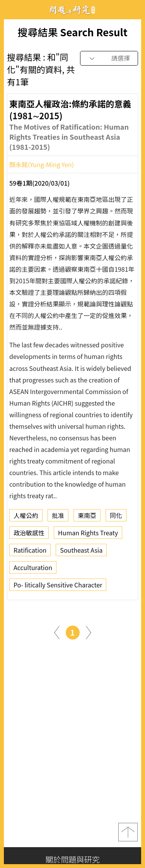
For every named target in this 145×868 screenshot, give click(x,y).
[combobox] (109, 58)
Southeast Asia (81, 552)
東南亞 (87, 518)
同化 (116, 518)
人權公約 (26, 518)
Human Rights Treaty (88, 535)
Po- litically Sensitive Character (58, 587)
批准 (58, 518)
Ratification (30, 552)
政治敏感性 (29, 535)
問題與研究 (73, 10)
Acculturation (33, 570)
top (128, 832)
